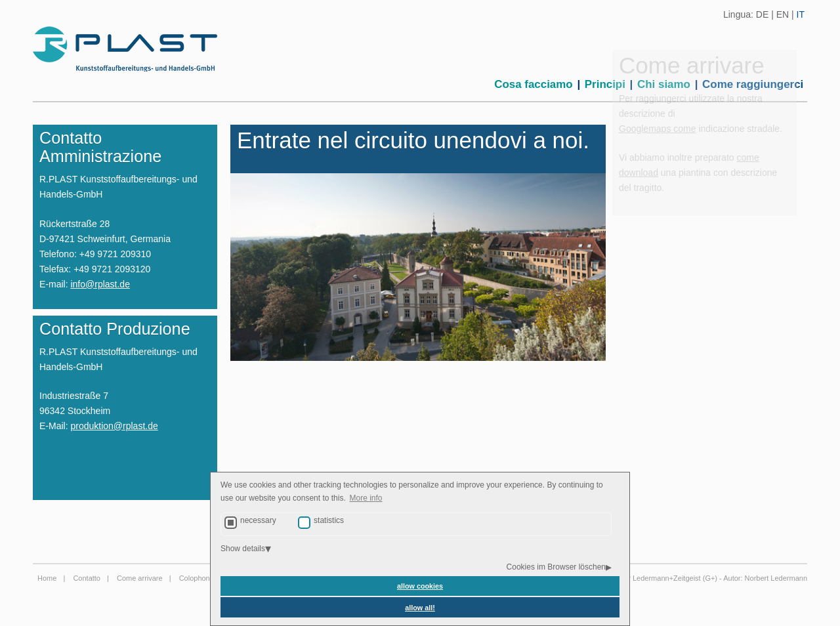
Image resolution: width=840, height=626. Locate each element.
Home (47, 578)
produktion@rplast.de (114, 426)
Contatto (87, 578)
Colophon (195, 578)
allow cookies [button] (420, 586)
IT (801, 14)
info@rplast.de (100, 284)
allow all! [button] (420, 608)
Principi (605, 84)
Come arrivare (140, 578)
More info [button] (366, 498)
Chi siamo (664, 84)
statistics (329, 520)
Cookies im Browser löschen (556, 567)
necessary (258, 520)
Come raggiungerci (753, 84)
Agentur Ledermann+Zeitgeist (653, 578)
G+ (710, 578)
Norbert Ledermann (776, 578)
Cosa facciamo (533, 84)
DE (762, 14)
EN (783, 14)
